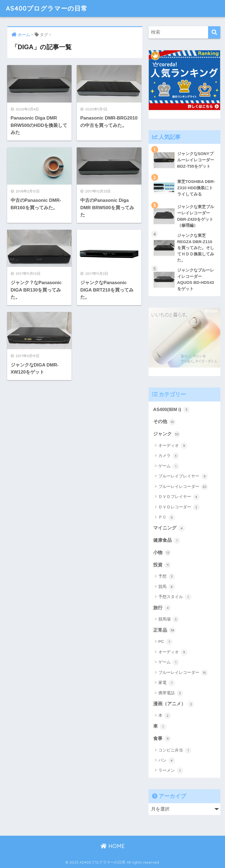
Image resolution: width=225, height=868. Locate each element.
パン (167, 761)
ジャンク (167, 434)
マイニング (169, 528)
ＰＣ (167, 517)
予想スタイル (175, 597)
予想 (167, 576)
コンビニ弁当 (175, 750)
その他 (165, 422)
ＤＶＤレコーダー (179, 507)
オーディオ (173, 446)
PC (165, 642)
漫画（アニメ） (174, 704)
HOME (113, 846)
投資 (162, 565)
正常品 (165, 630)
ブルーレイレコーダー (183, 487)
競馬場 (169, 619)
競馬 (167, 587)
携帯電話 (171, 693)
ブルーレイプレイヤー (183, 476)
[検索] (214, 32)
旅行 (162, 608)
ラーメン (171, 771)
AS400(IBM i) (171, 410)
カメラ (169, 456)
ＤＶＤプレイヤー (179, 497)
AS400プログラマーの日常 (47, 8)
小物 (162, 553)
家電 (167, 683)
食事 (162, 739)
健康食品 (167, 541)
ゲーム (169, 466)
